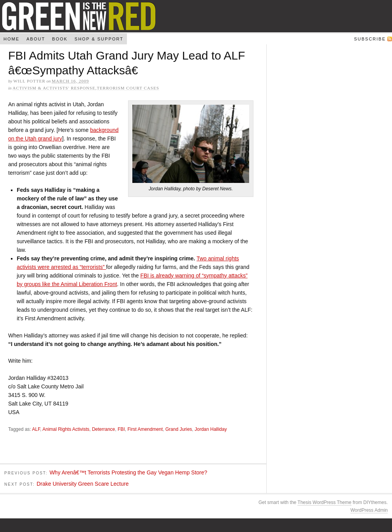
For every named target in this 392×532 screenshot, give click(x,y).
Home (11, 39)
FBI (121, 430)
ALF (36, 430)
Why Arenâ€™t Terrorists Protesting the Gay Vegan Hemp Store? (128, 474)
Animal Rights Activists (66, 430)
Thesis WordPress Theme (324, 504)
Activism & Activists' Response (54, 88)
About (36, 39)
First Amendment (145, 430)
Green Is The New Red (196, 16)
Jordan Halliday (211, 430)
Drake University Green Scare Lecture (83, 485)
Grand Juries (179, 430)
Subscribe (370, 39)
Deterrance (103, 430)
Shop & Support (99, 39)
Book (60, 39)
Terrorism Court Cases (128, 88)
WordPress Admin (369, 511)
